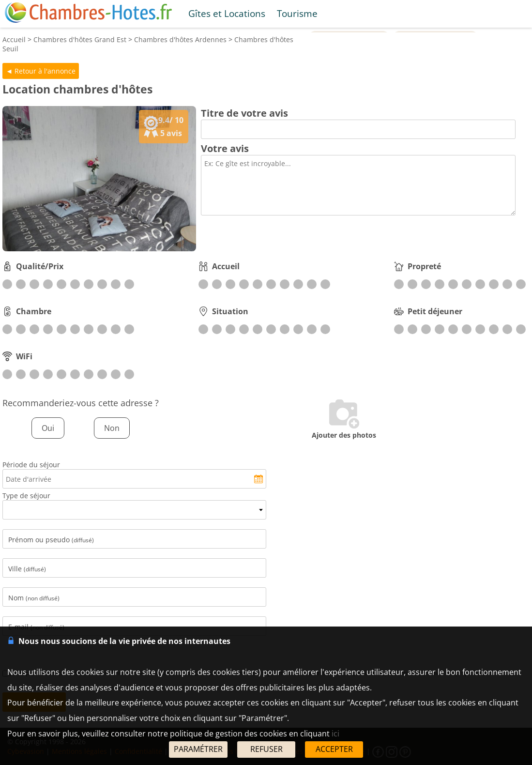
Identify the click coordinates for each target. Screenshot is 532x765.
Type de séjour (26, 496)
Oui (48, 428)
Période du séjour (31, 465)
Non (112, 428)
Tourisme (297, 13)
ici (335, 734)
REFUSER (266, 749)
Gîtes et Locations (227, 13)
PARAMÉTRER (198, 749)
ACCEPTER (334, 749)
